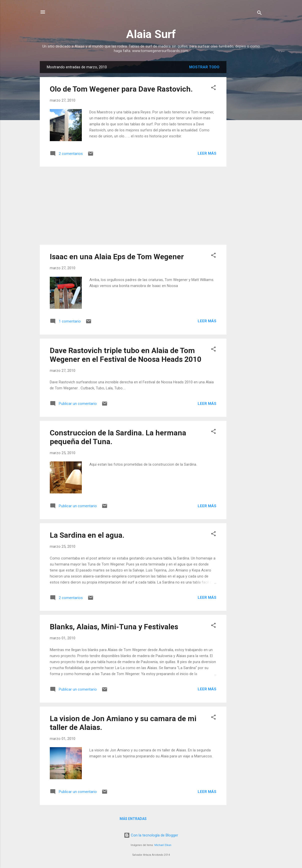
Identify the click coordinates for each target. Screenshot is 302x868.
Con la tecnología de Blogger (151, 835)
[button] (213, 88)
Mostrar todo (204, 67)
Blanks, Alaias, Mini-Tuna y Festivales (114, 627)
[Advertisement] (246, 136)
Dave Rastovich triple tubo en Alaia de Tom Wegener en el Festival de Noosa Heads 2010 (126, 355)
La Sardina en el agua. (87, 535)
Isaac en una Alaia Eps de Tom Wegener (117, 257)
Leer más (207, 153)
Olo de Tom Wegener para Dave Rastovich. (121, 89)
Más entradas (133, 819)
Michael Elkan (163, 845)
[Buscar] (259, 14)
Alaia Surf (151, 34)
